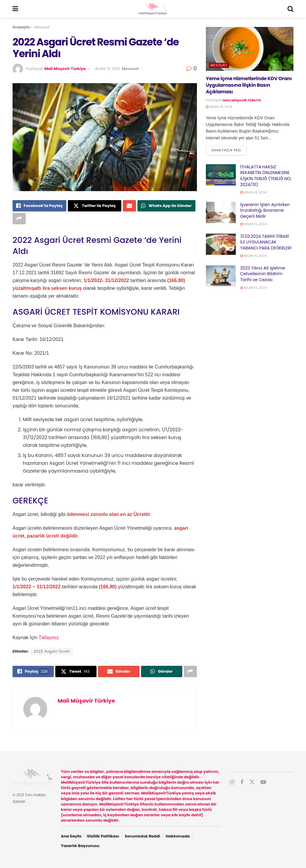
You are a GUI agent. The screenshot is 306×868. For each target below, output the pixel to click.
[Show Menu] (15, 9)
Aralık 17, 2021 (108, 69)
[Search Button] (290, 9)
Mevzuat (42, 27)
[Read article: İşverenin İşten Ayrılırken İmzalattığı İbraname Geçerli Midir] (221, 213)
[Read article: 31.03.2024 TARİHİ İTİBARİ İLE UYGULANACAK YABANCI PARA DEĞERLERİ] (221, 244)
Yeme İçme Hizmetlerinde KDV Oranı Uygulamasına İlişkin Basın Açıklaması (249, 85)
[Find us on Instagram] (232, 782)
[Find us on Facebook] (242, 782)
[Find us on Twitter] (252, 782)
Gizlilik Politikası (103, 836)
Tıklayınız (49, 638)
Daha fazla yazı (229, 150)
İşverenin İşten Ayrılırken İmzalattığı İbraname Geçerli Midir (265, 210)
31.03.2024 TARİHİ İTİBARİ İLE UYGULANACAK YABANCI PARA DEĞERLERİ (266, 242)
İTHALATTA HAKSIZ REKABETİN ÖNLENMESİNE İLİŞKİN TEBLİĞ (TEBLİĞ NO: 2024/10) (266, 176)
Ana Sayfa (71, 836)
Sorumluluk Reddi (142, 836)
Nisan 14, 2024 (254, 288)
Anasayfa (21, 27)
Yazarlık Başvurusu (80, 846)
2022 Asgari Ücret (52, 651)
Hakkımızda (178, 836)
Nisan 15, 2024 (254, 224)
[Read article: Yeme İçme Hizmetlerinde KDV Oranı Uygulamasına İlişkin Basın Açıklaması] (250, 49)
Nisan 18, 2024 (219, 107)
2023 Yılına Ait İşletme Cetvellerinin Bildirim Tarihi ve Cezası (263, 274)
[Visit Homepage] (153, 9)
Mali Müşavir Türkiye (65, 69)
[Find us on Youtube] (263, 782)
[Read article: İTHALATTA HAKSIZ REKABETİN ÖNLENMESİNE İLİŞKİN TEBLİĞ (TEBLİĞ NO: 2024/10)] (221, 175)
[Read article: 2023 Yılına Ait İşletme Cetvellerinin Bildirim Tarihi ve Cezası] (221, 276)
